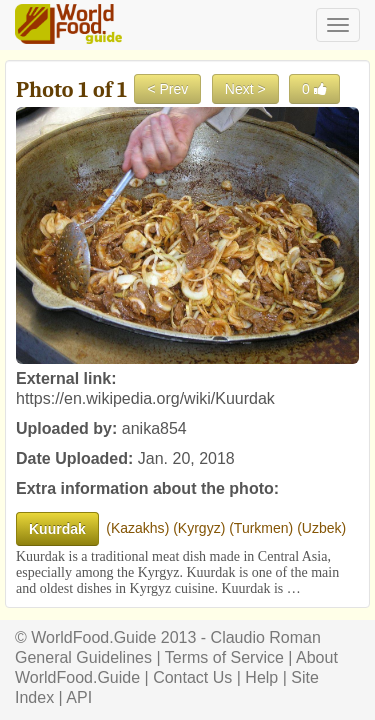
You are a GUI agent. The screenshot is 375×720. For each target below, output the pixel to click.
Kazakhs (138, 528)
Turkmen (261, 528)
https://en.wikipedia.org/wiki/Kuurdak (145, 398)
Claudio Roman (266, 637)
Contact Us (192, 677)
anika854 (154, 428)
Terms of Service (224, 657)
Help (261, 677)
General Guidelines (83, 657)
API (79, 697)
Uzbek (322, 528)
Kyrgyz (199, 528)
